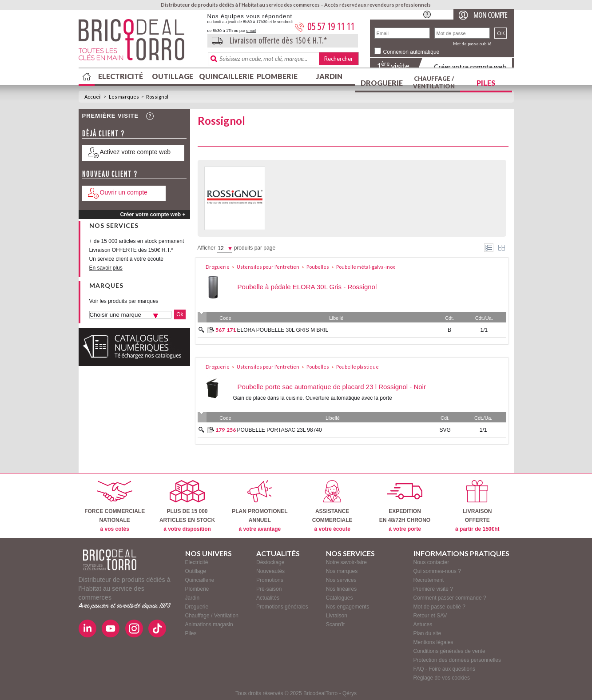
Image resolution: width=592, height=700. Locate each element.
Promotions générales (282, 607)
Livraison (337, 616)
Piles (486, 83)
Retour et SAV (430, 616)
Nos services (341, 580)
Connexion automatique (411, 52)
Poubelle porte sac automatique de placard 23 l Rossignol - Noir (332, 387)
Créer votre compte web (470, 66)
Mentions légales (433, 642)
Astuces (423, 624)
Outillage (173, 76)
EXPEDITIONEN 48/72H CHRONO (405, 506)
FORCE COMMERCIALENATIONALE (115, 506)
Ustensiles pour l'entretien (268, 267)
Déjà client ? (103, 133)
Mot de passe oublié (472, 44)
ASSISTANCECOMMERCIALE (332, 506)
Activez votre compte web (135, 152)
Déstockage (270, 562)
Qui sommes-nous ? (437, 571)
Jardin (329, 76)
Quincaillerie (225, 76)
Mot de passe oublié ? (439, 607)
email (251, 31)
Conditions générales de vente (449, 651)
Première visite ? (433, 589)
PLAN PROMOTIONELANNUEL (260, 506)
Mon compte (490, 15)
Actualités (268, 598)
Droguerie (382, 83)
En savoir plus (106, 268)
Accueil (93, 97)
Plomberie (277, 76)
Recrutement (429, 580)
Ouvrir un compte (124, 192)
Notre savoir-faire (346, 562)
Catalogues (340, 598)
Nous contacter (431, 562)
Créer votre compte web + (153, 215)
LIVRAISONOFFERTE (477, 506)
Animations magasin (209, 624)
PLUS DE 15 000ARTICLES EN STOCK (187, 506)
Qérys (350, 693)
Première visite (111, 116)
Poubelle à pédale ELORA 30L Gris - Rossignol (307, 287)
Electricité (121, 76)
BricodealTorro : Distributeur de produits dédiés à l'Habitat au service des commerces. (140, 43)
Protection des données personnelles (457, 660)
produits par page (255, 248)
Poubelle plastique (358, 367)
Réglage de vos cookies (442, 678)
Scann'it (335, 624)
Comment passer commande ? (450, 598)
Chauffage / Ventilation (434, 82)
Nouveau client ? (110, 174)
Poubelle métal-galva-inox (366, 267)
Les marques (124, 97)
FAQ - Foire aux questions (444, 669)
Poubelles (318, 267)
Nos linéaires (341, 589)
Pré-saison (269, 589)
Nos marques (342, 571)
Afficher (207, 248)
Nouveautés (270, 571)
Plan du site (427, 633)
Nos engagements (348, 607)
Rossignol (157, 97)
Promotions (270, 580)
